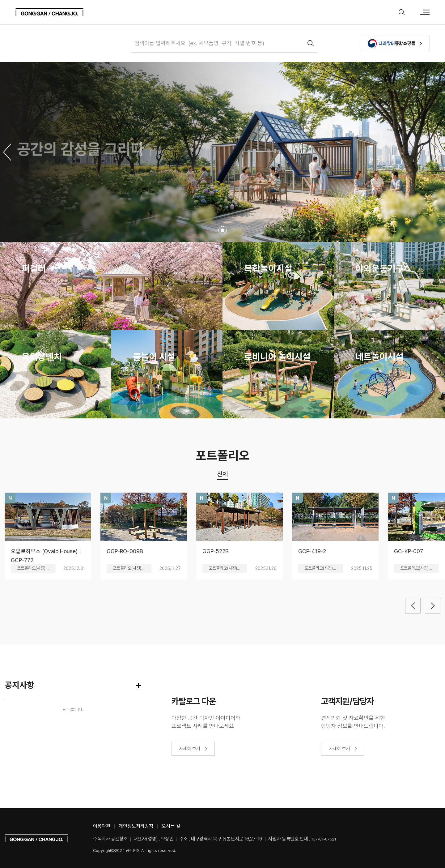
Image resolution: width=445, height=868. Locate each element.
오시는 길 (171, 826)
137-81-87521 (324, 839)
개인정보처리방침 (136, 826)
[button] (7, 152)
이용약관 (102, 826)
